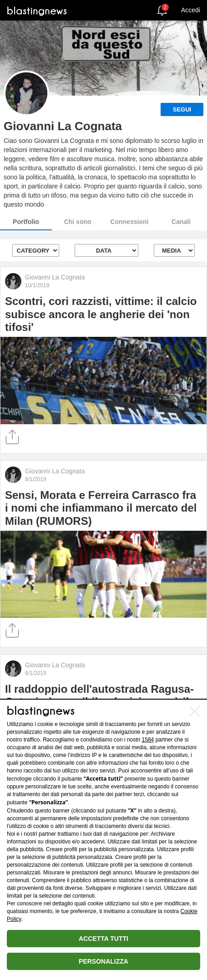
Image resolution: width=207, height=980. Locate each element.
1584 (148, 740)
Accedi (191, 10)
